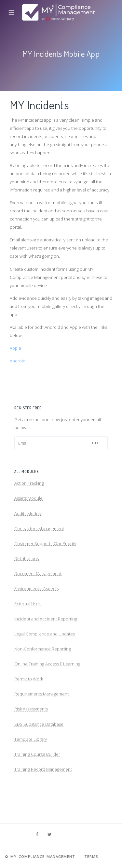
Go (95, 443)
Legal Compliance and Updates (45, 634)
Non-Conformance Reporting (43, 649)
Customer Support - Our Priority (45, 543)
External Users (28, 603)
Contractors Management (39, 528)
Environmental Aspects (36, 588)
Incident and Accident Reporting (46, 619)
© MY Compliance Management (40, 856)
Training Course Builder (37, 754)
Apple (15, 348)
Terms (91, 856)
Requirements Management (41, 694)
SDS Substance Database (39, 724)
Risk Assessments (31, 709)
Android (18, 361)
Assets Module (28, 498)
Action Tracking (29, 483)
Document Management (38, 573)
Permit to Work (29, 679)
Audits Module (28, 513)
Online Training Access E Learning (47, 664)
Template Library (31, 739)
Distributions (27, 558)
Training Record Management (43, 769)
